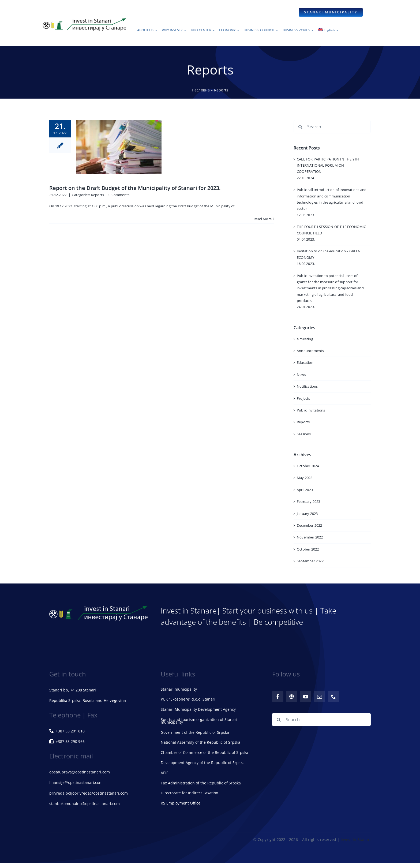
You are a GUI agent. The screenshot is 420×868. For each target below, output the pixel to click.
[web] (292, 697)
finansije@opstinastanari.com (76, 782)
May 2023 (305, 478)
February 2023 (309, 502)
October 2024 (308, 466)
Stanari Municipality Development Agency (198, 709)
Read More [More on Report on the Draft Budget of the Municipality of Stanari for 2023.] (263, 219)
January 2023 (307, 514)
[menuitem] (329, 32)
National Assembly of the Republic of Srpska (200, 742)
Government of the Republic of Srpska (195, 732)
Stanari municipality (179, 689)
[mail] (320, 697)
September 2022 (310, 561)
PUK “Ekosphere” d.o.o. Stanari (188, 699)
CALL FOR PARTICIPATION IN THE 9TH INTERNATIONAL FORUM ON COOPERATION (328, 165)
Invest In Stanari (356, 839)
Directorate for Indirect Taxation (190, 793)
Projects (303, 398)
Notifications (307, 386)
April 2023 (305, 490)
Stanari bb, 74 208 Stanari (73, 690)
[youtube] (306, 697)
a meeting (305, 339)
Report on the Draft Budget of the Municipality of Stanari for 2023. (135, 188)
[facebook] (278, 697)
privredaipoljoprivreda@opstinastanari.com (89, 793)
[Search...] (332, 127)
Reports (97, 195)
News (301, 375)
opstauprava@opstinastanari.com (80, 772)
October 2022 (308, 549)
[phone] (333, 697)
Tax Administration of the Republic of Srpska (201, 783)
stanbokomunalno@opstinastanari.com (85, 804)
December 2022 (310, 525)
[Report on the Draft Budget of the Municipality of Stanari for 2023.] (119, 147)
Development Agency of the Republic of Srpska (203, 763)
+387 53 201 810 (67, 731)
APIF (164, 773)
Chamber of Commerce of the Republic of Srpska (205, 752)
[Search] (300, 127)
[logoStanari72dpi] (84, 19)
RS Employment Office (181, 803)
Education (305, 362)
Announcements (310, 351)
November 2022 (310, 537)
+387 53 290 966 (67, 741)
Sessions (304, 434)
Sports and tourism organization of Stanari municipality (199, 721)
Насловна (201, 91)
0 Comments (119, 195)
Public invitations (311, 410)
